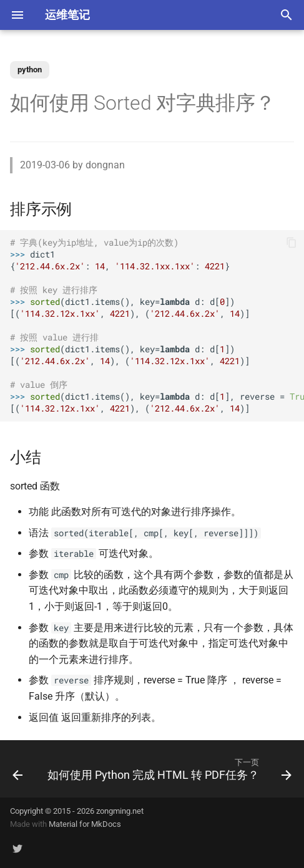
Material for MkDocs (85, 824)
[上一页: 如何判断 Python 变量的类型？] (17, 769)
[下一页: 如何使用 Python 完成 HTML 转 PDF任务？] (168, 769)
